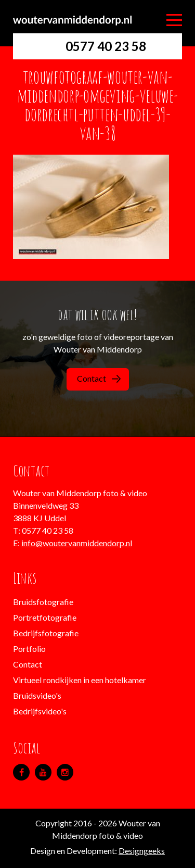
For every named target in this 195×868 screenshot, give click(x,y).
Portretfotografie (45, 617)
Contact (99, 378)
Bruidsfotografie (43, 602)
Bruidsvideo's (37, 695)
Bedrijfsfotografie (46, 633)
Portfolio (29, 649)
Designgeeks (142, 851)
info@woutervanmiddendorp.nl (77, 543)
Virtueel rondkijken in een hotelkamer (80, 680)
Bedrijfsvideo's (40, 711)
